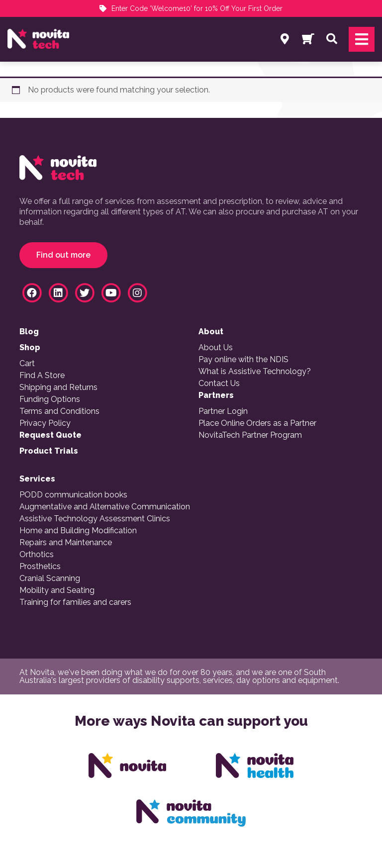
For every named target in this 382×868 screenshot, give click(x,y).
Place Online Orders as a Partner (257, 423)
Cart (27, 364)
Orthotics (37, 555)
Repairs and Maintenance (66, 543)
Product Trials (49, 451)
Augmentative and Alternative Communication (105, 507)
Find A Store (42, 376)
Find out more (63, 255)
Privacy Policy (45, 423)
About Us (216, 348)
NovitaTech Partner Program (250, 435)
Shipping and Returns (58, 387)
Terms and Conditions (59, 411)
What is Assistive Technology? (255, 372)
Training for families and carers (75, 602)
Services (37, 479)
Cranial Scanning (50, 579)
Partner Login (223, 411)
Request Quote (50, 435)
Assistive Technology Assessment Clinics (95, 519)
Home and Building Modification (78, 531)
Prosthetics (40, 567)
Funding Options (50, 399)
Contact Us (219, 384)
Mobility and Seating (57, 590)
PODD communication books (73, 495)
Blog (29, 332)
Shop (30, 348)
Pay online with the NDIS (243, 360)
